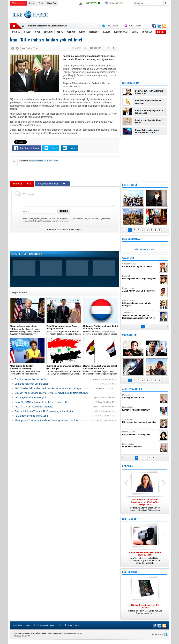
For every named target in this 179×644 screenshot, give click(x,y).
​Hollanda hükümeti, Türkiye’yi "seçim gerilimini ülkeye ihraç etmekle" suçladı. (101, 330)
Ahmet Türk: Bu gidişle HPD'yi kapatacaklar (149, 112)
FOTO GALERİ (129, 185)
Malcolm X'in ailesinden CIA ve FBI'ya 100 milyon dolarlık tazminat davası (52, 393)
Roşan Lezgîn (140, 290)
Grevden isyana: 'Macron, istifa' (30, 379)
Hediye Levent (140, 433)
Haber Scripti (157, 635)
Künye (32, 3)
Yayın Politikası (74, 625)
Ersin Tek (140, 277)
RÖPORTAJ (128, 466)
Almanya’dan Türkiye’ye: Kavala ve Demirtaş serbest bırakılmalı (47, 420)
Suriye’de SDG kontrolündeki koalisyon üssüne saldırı (42, 402)
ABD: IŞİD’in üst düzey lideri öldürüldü (34, 407)
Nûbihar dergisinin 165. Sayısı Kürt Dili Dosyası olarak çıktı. (145, 609)
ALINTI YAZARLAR (132, 389)
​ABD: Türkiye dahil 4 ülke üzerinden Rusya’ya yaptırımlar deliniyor (48, 388)
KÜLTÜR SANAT (131, 572)
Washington (41, 161)
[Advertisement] (110, 15)
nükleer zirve (52, 161)
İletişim (29, 625)
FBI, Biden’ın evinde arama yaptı (31, 416)
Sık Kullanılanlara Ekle (46, 625)
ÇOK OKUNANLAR (132, 239)
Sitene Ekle (52, 3)
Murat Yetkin (140, 396)
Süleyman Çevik (140, 265)
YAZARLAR (128, 258)
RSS (61, 625)
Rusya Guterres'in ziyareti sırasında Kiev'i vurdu (147, 131)
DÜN (136, 250)
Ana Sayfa (18, 625)
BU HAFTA (144, 250)
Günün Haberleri (18, 3)
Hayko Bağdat (140, 409)
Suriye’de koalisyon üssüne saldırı (32, 384)
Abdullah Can (140, 315)
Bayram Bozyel (140, 303)
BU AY (153, 250)
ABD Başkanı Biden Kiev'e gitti (30, 398)
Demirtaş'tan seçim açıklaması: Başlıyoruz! (150, 92)
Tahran (31, 161)
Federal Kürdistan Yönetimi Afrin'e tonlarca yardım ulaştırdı (44, 411)
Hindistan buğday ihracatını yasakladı (148, 102)
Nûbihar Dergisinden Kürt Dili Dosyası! (47, 26)
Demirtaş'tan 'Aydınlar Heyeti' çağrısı (149, 122)
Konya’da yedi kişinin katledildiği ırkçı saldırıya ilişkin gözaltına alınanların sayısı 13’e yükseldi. (145, 558)
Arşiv (41, 3)
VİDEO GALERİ (130, 335)
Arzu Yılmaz (140, 421)
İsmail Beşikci (140, 445)
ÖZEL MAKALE (130, 519)
